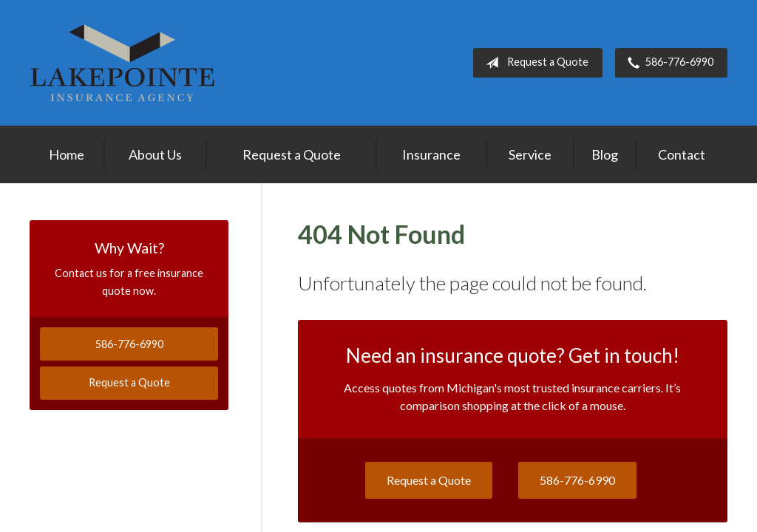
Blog (605, 154)
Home (67, 154)
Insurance (431, 154)
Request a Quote (534, 63)
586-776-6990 (668, 63)
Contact (682, 154)
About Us (155, 154)
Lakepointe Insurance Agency (122, 63)
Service (530, 154)
